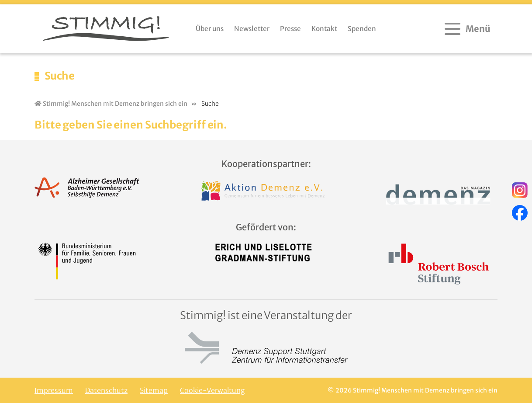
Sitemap (154, 390)
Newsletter (252, 29)
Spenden (362, 29)
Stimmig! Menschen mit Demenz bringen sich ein (111, 104)
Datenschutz (106, 390)
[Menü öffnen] (468, 29)
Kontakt (324, 29)
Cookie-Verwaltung (212, 390)
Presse (290, 29)
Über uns (210, 29)
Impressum (54, 390)
